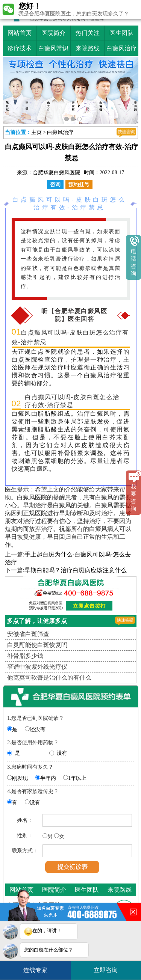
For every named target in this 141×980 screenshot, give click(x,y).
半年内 (48, 778)
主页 (36, 132)
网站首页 (20, 33)
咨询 (55, 185)
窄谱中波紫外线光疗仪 (37, 667)
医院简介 (53, 33)
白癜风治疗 (121, 48)
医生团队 (121, 33)
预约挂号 (79, 185)
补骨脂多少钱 (25, 656)
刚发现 (20, 778)
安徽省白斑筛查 (28, 634)
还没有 (38, 729)
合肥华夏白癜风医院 (56, 173)
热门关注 (88, 33)
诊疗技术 (20, 48)
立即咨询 (109, 967)
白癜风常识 (53, 48)
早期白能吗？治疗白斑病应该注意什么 (76, 570)
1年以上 (77, 778)
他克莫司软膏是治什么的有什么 (49, 678)
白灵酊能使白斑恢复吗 (37, 645)
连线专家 (35, 970)
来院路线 (88, 48)
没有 (62, 753)
